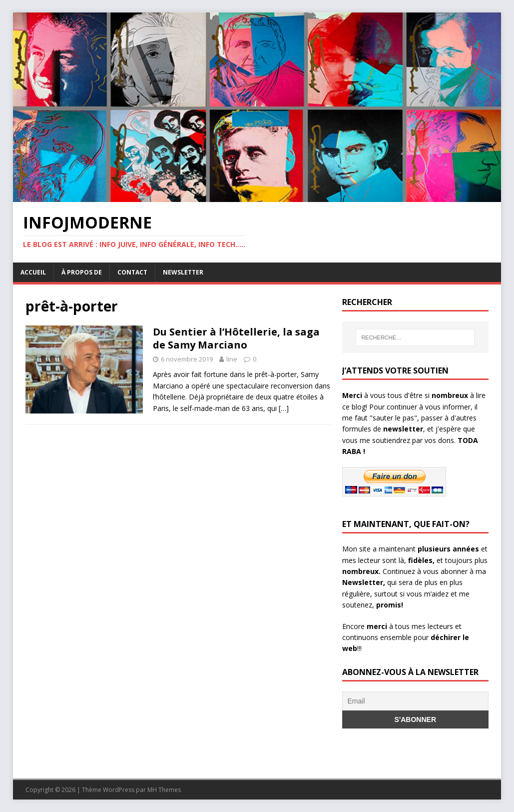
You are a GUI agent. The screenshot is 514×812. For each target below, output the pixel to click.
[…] (284, 408)
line (232, 359)
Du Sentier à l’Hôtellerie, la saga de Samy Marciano (236, 338)
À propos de (82, 272)
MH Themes (164, 790)
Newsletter (183, 272)
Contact (132, 272)
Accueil (33, 272)
